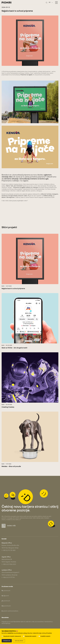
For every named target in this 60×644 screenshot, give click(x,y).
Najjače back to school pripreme (13, 289)
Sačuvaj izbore (19, 641)
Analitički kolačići (45, 636)
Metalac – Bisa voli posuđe (11, 467)
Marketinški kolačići (31, 636)
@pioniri (5, 596)
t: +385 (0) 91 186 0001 (9, 564)
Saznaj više (9, 526)
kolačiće (11, 633)
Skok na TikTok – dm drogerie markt (14, 348)
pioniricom (6, 591)
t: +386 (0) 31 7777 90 (8, 578)
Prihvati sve (7, 641)
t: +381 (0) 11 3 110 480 (9, 550)
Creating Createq (8, 407)
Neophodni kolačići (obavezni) (12, 636)
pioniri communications (10, 611)
